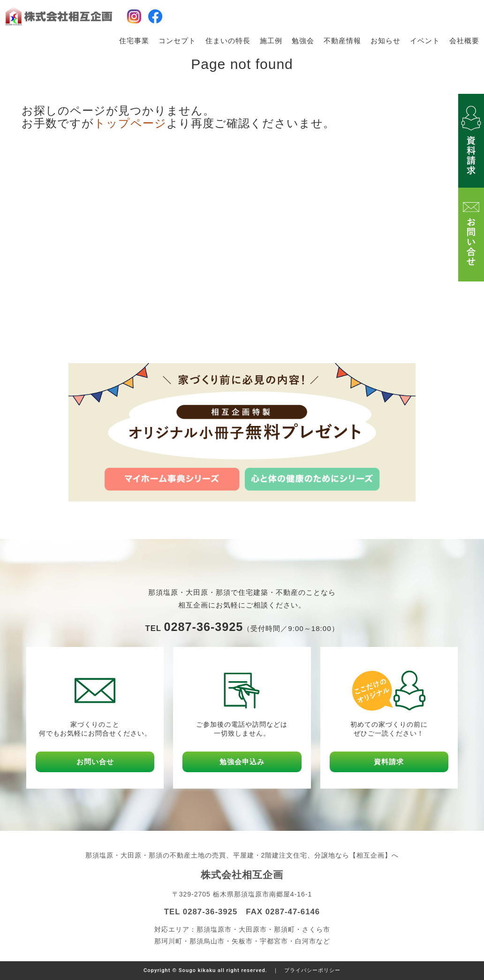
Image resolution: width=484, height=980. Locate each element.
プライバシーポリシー (312, 970)
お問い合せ (95, 762)
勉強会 (303, 41)
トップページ (130, 123)
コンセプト (177, 41)
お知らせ (386, 41)
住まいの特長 (228, 41)
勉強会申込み (242, 762)
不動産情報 (342, 41)
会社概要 (464, 41)
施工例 (271, 41)
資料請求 (389, 762)
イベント (425, 41)
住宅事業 (134, 41)
